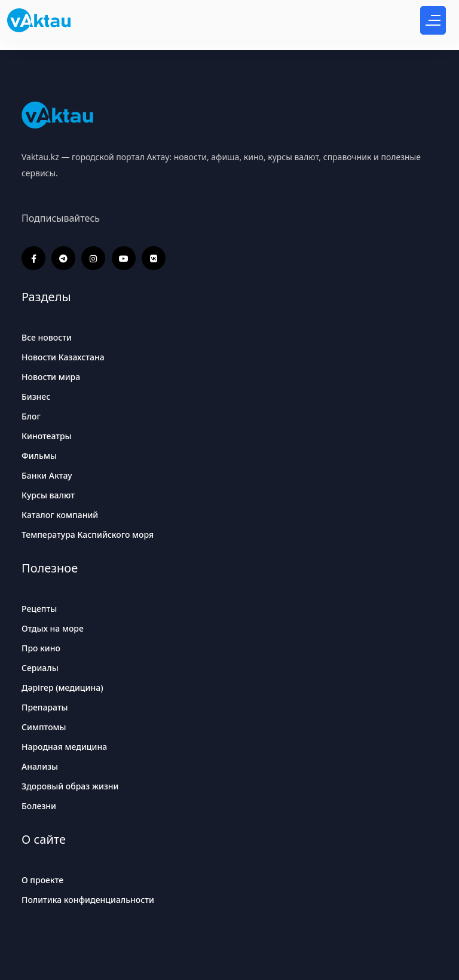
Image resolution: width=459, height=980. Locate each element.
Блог (31, 416)
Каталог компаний (60, 515)
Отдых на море (53, 628)
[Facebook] (33, 258)
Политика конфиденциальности (88, 900)
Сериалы (40, 668)
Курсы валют (48, 495)
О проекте (42, 880)
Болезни (39, 806)
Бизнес (36, 396)
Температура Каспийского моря (88, 535)
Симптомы (44, 727)
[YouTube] (124, 258)
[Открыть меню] (433, 20)
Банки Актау (47, 475)
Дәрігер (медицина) (62, 687)
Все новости (47, 337)
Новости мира (51, 377)
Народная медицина (64, 747)
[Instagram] (93, 258)
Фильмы (39, 456)
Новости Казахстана (63, 357)
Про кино (41, 648)
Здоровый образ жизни (70, 786)
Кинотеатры (47, 436)
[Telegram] (63, 258)
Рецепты (39, 609)
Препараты (45, 707)
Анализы (40, 766)
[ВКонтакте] (154, 258)
